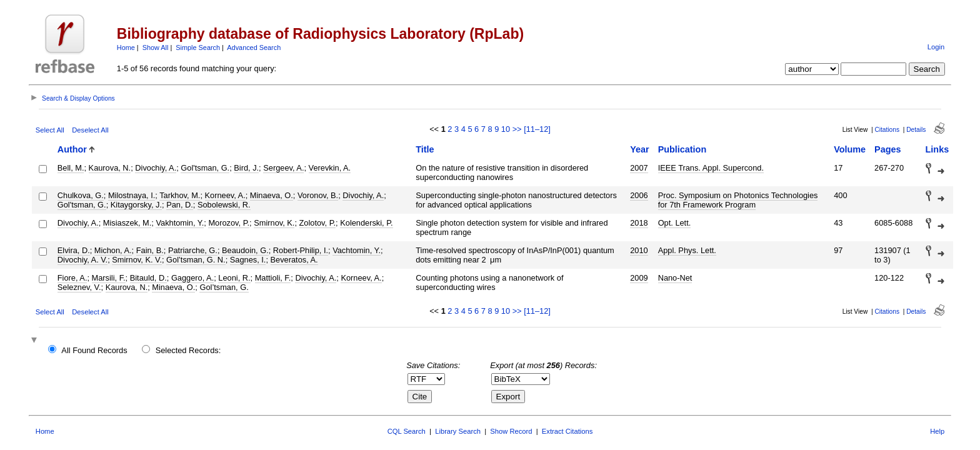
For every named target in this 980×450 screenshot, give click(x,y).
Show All (156, 47)
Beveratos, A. (294, 260)
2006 (639, 195)
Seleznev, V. (79, 287)
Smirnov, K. (274, 223)
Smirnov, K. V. (137, 260)
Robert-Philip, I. (301, 250)
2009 (639, 278)
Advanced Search (254, 47)
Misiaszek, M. (127, 223)
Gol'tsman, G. (205, 168)
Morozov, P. (229, 223)
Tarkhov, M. (180, 195)
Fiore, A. (72, 278)
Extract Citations (567, 431)
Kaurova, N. (110, 168)
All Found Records (94, 350)
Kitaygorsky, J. (136, 205)
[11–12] (537, 129)
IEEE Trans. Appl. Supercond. (711, 168)
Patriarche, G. (193, 250)
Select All (50, 130)
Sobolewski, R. (224, 205)
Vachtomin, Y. (357, 250)
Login (936, 47)
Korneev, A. (225, 195)
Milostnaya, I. (132, 195)
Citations (887, 130)
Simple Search (198, 47)
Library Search (458, 431)
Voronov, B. (318, 195)
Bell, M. (71, 168)
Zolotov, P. (318, 223)
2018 (639, 223)
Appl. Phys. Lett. (687, 250)
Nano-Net (675, 278)
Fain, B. (150, 250)
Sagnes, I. (248, 260)
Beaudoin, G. (245, 250)
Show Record (511, 431)
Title (425, 149)
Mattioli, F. (273, 278)
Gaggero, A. (192, 278)
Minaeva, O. (272, 195)
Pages (887, 149)
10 (506, 129)
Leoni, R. (234, 278)
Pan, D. (180, 205)
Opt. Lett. (675, 223)
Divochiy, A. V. (82, 260)
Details (916, 130)
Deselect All (90, 130)
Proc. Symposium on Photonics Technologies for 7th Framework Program (738, 200)
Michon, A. (113, 250)
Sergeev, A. (283, 168)
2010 (639, 250)
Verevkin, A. (330, 168)
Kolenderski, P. (366, 223)
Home (126, 47)
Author (72, 149)
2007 (639, 168)
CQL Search (407, 431)
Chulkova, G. (81, 195)
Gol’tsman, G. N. (196, 260)
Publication (682, 149)
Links (937, 149)
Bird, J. (246, 168)
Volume (850, 149)
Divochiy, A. (156, 168)
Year (639, 149)
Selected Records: (188, 350)
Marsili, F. (109, 278)
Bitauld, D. (148, 278)
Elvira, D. (74, 250)
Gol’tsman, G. (224, 287)
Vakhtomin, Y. (180, 223)
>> (517, 129)
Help (937, 431)
